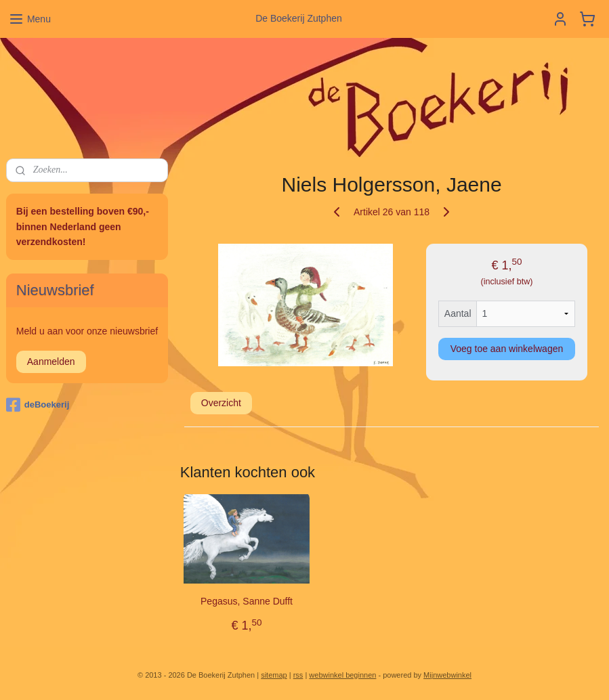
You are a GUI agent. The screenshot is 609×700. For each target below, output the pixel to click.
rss (298, 675)
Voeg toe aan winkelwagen (507, 349)
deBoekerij (38, 405)
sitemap (274, 675)
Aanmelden (51, 362)
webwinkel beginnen (342, 675)
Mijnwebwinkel (447, 675)
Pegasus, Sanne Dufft (247, 601)
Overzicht (221, 403)
